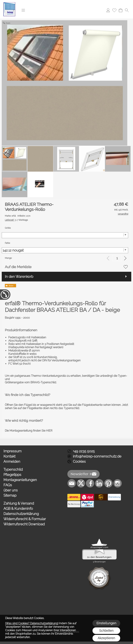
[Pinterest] (108, 483)
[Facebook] (90, 483)
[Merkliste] (114, 10)
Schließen (106, 631)
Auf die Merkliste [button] (18, 267)
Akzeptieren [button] (106, 638)
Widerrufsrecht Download (24, 524)
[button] (23, 10)
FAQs (8, 485)
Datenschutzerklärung (21, 514)
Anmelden (12, 462)
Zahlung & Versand (19, 503)
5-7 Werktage (16, 220)
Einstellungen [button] (106, 623)
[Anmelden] (108, 10)
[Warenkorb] (121, 10)
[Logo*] (9, 4)
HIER (49, 431)
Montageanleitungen (20, 480)
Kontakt (9, 456)
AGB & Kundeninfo (18, 509)
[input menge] (117, 258)
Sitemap (10, 495)
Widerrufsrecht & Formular (25, 519)
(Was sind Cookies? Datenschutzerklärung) (32, 623)
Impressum (12, 451)
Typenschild (13, 469)
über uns (11, 490)
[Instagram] (118, 483)
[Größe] (65, 235)
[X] (81, 483)
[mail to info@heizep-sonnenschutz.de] (72, 483)
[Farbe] (65, 250)
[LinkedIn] (99, 483)
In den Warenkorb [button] (19, 277)
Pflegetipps (12, 475)
